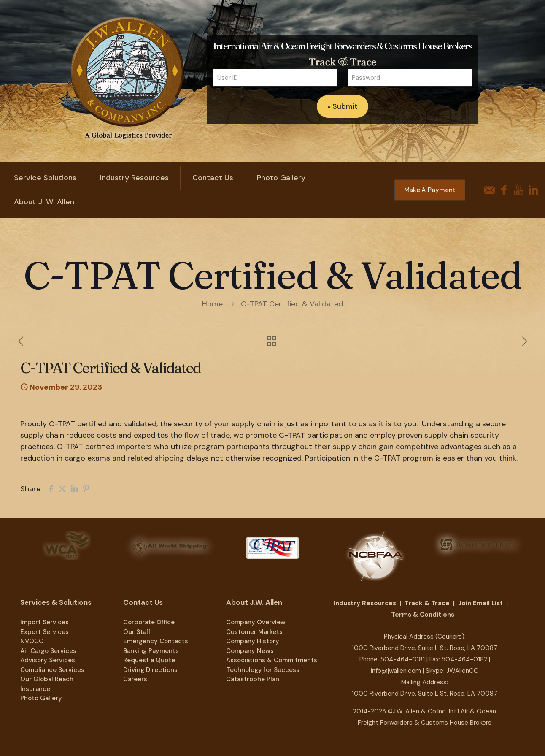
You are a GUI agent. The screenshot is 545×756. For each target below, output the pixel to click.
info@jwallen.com (396, 671)
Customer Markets (254, 632)
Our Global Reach (47, 679)
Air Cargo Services (48, 651)
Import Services (45, 622)
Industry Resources (365, 603)
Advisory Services (48, 660)
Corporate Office (149, 622)
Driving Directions (150, 670)
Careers (135, 679)
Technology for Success (263, 670)
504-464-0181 (403, 659)
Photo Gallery (41, 698)
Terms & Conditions (423, 615)
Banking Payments (151, 651)
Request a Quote (149, 660)
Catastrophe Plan (253, 679)
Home (212, 304)
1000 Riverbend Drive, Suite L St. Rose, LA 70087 (425, 648)
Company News (250, 651)
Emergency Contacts (156, 641)
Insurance (35, 689)
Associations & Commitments (272, 660)
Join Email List (480, 603)
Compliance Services (52, 670)
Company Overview (256, 622)
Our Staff (137, 632)
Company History (253, 641)
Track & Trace (427, 603)
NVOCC (32, 641)
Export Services (45, 632)
